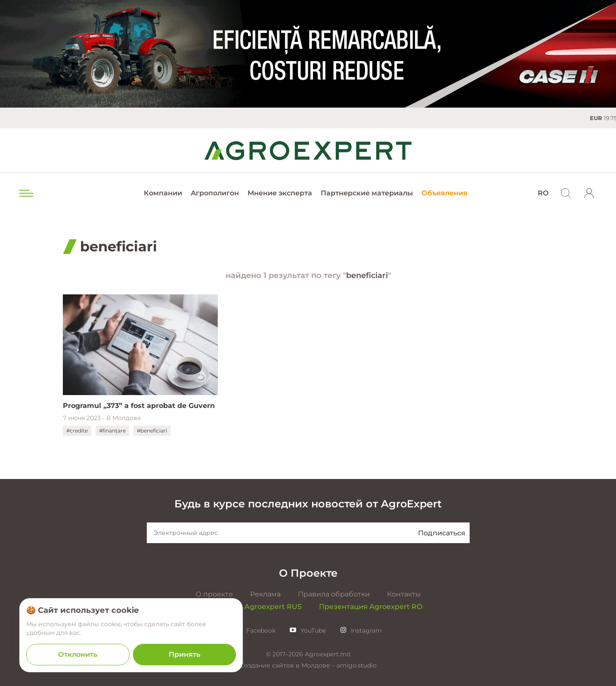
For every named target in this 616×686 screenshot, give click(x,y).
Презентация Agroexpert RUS (248, 607)
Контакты (404, 594)
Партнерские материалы (367, 193)
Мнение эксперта (280, 193)
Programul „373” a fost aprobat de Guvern (139, 406)
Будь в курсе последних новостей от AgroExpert (308, 504)
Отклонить (78, 654)
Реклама (265, 594)
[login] (589, 193)
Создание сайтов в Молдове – (288, 665)
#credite (77, 431)
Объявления (444, 193)
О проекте (214, 594)
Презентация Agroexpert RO (371, 607)
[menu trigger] (25, 193)
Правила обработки (334, 594)
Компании (163, 193)
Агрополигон (215, 193)
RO (543, 193)
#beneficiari (152, 431)
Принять (184, 654)
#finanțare (112, 431)
